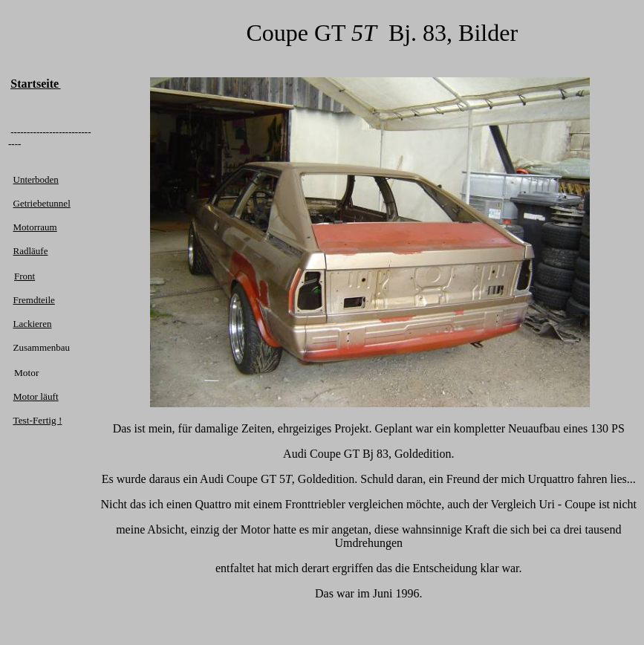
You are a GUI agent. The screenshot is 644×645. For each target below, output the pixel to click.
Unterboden (36, 179)
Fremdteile (34, 300)
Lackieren (33, 324)
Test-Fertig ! (37, 420)
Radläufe (31, 251)
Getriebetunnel (42, 203)
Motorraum (35, 227)
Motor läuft (36, 396)
